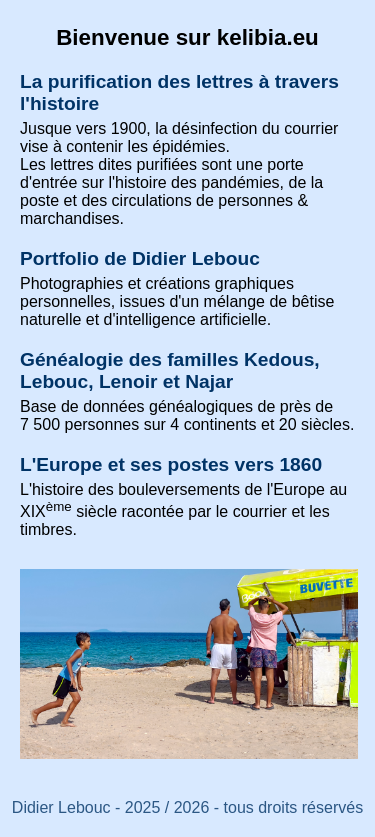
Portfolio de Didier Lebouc (140, 258)
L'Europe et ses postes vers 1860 (171, 464)
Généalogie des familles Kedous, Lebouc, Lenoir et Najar (170, 370)
